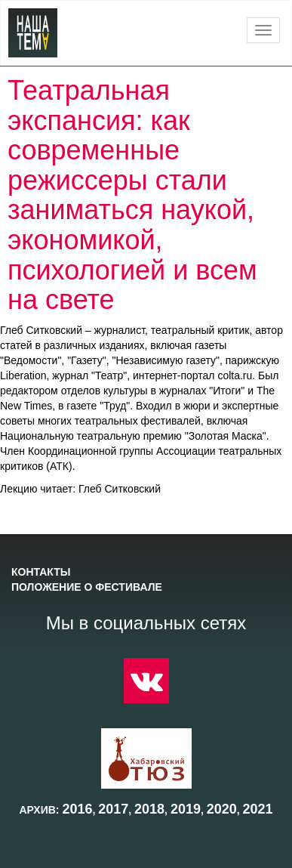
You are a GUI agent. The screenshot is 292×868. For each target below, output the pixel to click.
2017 (113, 809)
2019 (186, 809)
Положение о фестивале (87, 587)
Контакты (41, 572)
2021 (258, 809)
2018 (149, 809)
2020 (222, 809)
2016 (77, 809)
